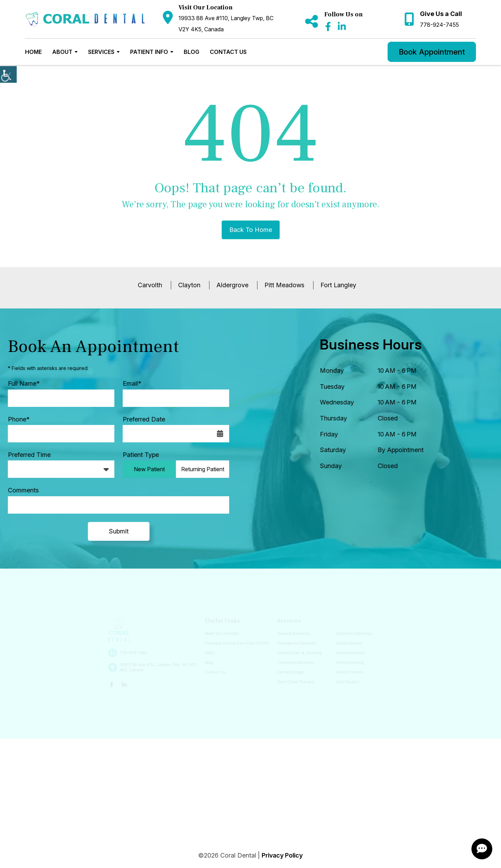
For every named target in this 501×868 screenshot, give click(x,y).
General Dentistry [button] (292, 634)
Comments (20, 490)
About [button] (62, 52)
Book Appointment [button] (432, 52)
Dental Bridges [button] (289, 671)
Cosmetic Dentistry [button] (350, 634)
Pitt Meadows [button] (284, 285)
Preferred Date (141, 419)
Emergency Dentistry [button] (295, 644)
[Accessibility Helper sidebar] (8, 74)
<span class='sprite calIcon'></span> (217, 434)
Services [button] (101, 52)
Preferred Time (26, 455)
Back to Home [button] (251, 230)
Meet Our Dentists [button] (223, 634)
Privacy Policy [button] (282, 855)
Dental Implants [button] (346, 653)
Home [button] (33, 52)
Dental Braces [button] (345, 644)
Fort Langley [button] (338, 285)
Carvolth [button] (150, 285)
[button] (85, 19)
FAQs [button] (211, 653)
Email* (129, 383)
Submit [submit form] (115, 531)
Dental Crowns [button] (345, 671)
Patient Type (137, 455)
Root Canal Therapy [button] (294, 680)
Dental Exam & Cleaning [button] (297, 653)
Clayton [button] (189, 285)
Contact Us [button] (228, 52)
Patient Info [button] (149, 52)
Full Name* (20, 383)
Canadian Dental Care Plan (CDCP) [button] (237, 644)
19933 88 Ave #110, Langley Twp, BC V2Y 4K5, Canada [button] (226, 24)
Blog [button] (192, 52)
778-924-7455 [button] (439, 25)
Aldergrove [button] (232, 285)
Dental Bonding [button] (346, 662)
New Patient (146, 469)
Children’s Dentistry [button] (294, 662)
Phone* (15, 419)
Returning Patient (199, 469)
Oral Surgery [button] (344, 680)
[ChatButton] (482, 849)
